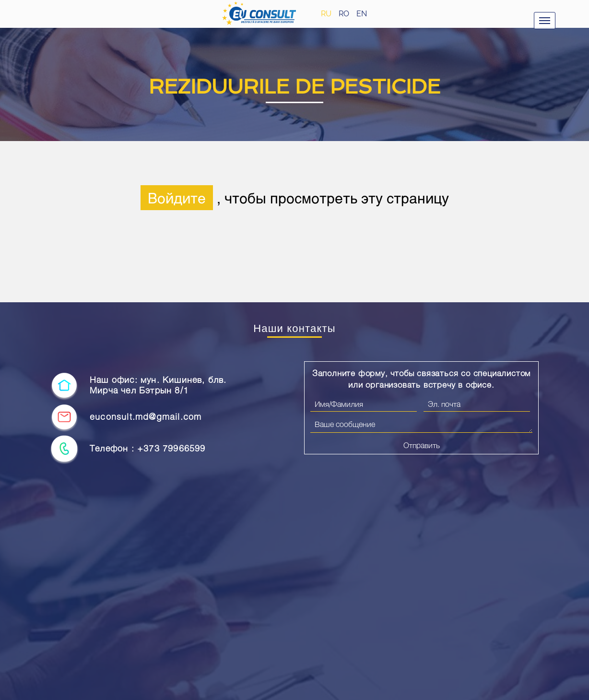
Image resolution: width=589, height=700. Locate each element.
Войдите (177, 198)
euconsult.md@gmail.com (146, 417)
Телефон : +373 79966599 (148, 448)
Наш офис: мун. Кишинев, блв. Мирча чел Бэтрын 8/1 (158, 385)
